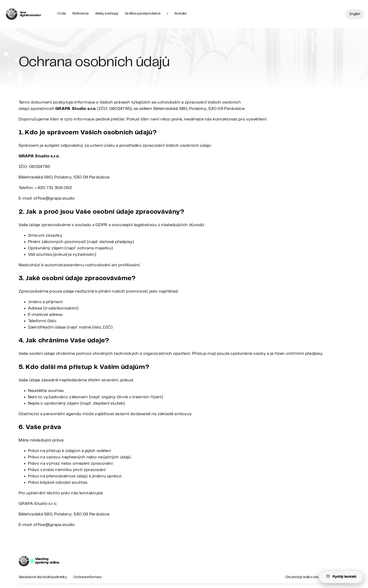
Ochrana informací (87, 577)
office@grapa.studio (54, 198)
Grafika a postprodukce (143, 14)
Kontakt (181, 14)
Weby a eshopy (107, 14)
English (355, 14)
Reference (81, 14)
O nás (62, 14)
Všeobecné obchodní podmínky (43, 577)
